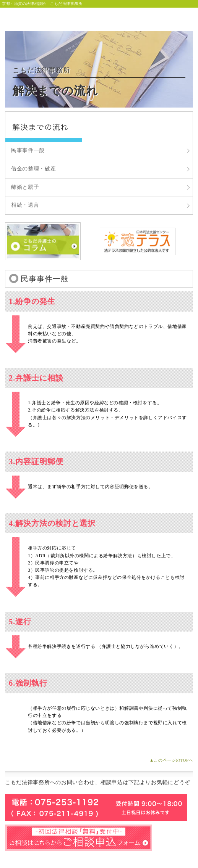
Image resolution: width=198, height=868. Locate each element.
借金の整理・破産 (34, 169)
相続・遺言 (25, 205)
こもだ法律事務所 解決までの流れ (44, 127)
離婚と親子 (25, 187)
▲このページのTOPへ (171, 760)
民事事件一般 (28, 150)
